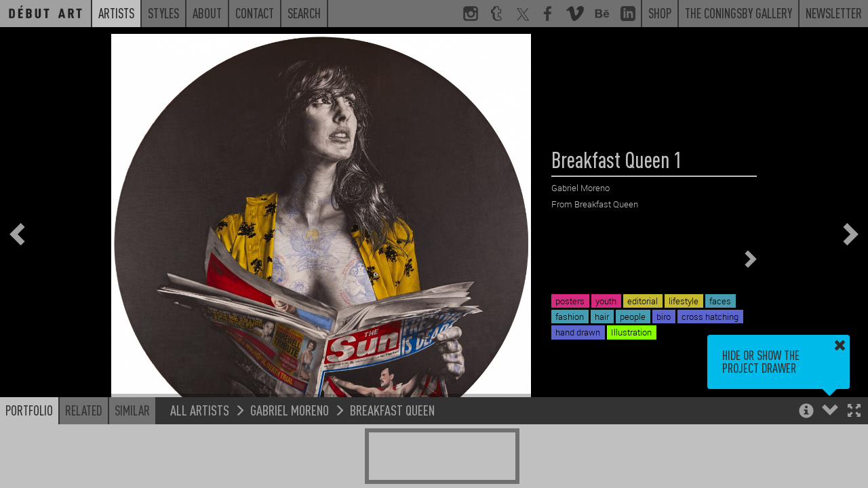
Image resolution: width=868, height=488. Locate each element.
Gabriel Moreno (290, 410)
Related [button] (84, 410)
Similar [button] (132, 410)
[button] (854, 412)
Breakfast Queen (392, 410)
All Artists (200, 410)
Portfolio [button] (29, 410)
